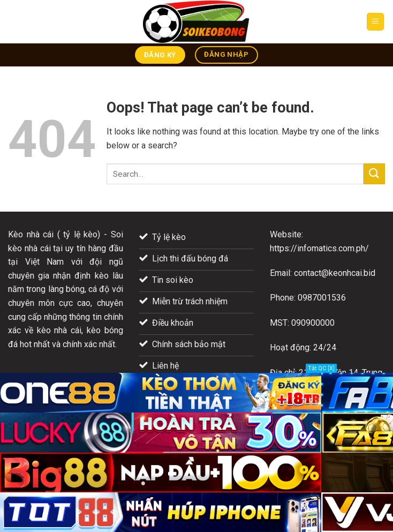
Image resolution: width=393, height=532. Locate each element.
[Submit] (374, 174)
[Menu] (376, 22)
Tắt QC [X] (321, 368)
